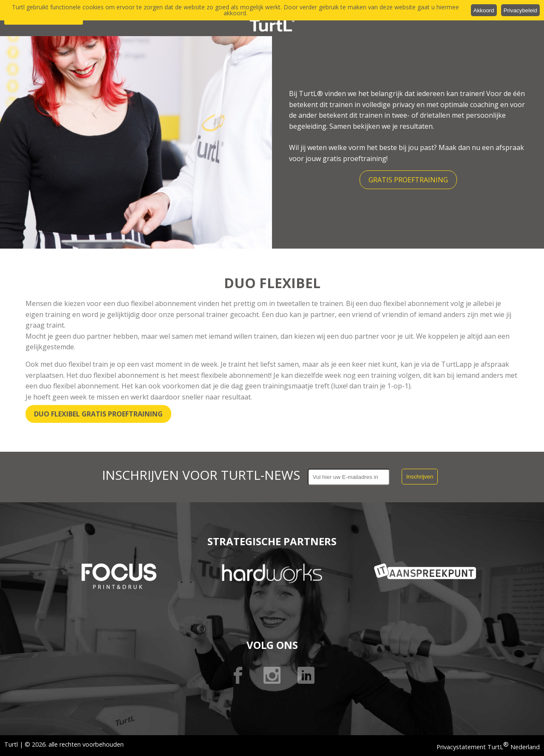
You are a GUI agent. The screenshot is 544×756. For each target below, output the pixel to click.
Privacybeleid (520, 10)
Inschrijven (420, 477)
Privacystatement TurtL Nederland (488, 747)
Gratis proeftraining (408, 180)
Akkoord (484, 10)
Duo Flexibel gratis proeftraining (98, 414)
